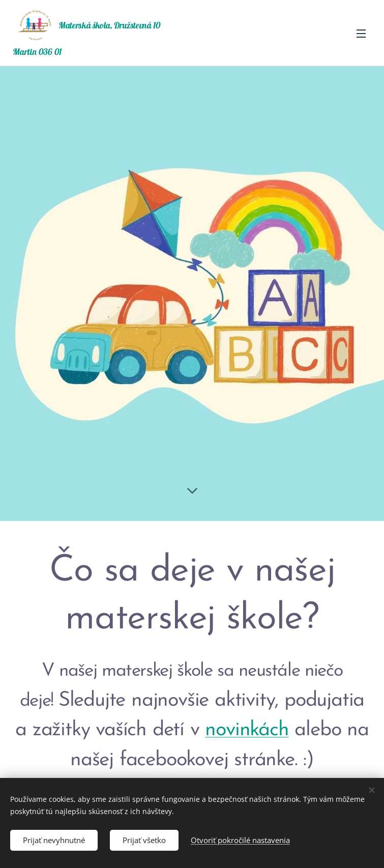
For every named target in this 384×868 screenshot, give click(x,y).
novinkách (247, 730)
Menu (361, 34)
